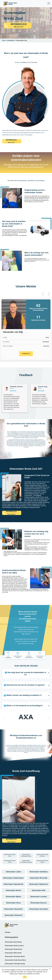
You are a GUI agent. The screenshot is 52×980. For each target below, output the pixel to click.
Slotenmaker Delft (39, 890)
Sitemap (7, 932)
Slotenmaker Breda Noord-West (15, 960)
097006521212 (26, 354)
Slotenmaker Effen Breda (13, 953)
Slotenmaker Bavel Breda (13, 942)
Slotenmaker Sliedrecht (13, 915)
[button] (43, 294)
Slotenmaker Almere (13, 890)
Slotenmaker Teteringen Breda (15, 964)
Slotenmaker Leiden (13, 872)
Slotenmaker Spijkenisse (39, 884)
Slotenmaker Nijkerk (13, 897)
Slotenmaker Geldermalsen (13, 878)
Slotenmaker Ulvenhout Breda (15, 956)
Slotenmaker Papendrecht (13, 884)
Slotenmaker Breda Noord (13, 949)
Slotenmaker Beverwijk (39, 878)
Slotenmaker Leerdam (39, 897)
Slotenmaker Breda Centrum (14, 946)
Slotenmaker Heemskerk (13, 909)
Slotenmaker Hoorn (13, 903)
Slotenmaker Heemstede (39, 909)
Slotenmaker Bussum (39, 903)
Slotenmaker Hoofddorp (39, 872)
